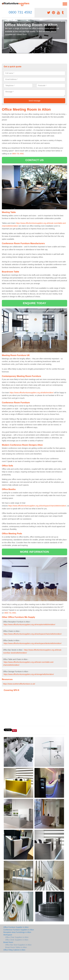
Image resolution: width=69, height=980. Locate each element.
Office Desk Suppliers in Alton (17, 940)
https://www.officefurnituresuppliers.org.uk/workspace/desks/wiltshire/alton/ (33, 643)
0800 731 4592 (20, 12)
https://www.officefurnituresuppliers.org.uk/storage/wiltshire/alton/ (29, 674)
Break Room (8, 942)
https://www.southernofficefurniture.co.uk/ (19, 684)
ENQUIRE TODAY (34, 303)
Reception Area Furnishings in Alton (17, 932)
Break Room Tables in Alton (16, 947)
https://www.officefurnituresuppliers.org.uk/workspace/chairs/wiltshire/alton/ (37, 506)
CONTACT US (34, 160)
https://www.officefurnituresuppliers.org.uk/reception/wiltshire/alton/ (29, 625)
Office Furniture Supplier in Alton (16, 927)
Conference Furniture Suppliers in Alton (19, 930)
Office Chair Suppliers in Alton (17, 937)
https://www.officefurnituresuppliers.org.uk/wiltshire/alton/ (32, 393)
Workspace (8, 935)
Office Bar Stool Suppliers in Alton (18, 945)
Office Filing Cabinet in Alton (14, 950)
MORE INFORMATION (34, 552)
